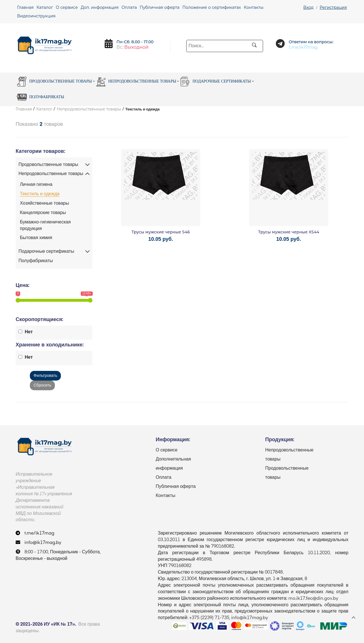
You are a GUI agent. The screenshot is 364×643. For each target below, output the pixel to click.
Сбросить (42, 385)
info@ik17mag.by (39, 543)
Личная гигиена (36, 185)
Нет (29, 332)
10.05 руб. (161, 239)
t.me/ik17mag (35, 533)
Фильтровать (45, 376)
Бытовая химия (36, 238)
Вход (308, 7)
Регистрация (333, 7)
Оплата (129, 7)
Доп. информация (100, 7)
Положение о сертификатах (212, 7)
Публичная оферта (160, 7)
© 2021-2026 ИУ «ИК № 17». (46, 624)
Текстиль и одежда (40, 194)
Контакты (254, 7)
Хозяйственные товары (44, 204)
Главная (25, 7)
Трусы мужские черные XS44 (289, 232)
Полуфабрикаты (41, 97)
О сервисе (67, 7)
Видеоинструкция (36, 16)
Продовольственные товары (56, 82)
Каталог (45, 7)
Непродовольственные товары (137, 82)
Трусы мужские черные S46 (161, 232)
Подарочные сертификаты (217, 82)
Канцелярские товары (43, 213)
